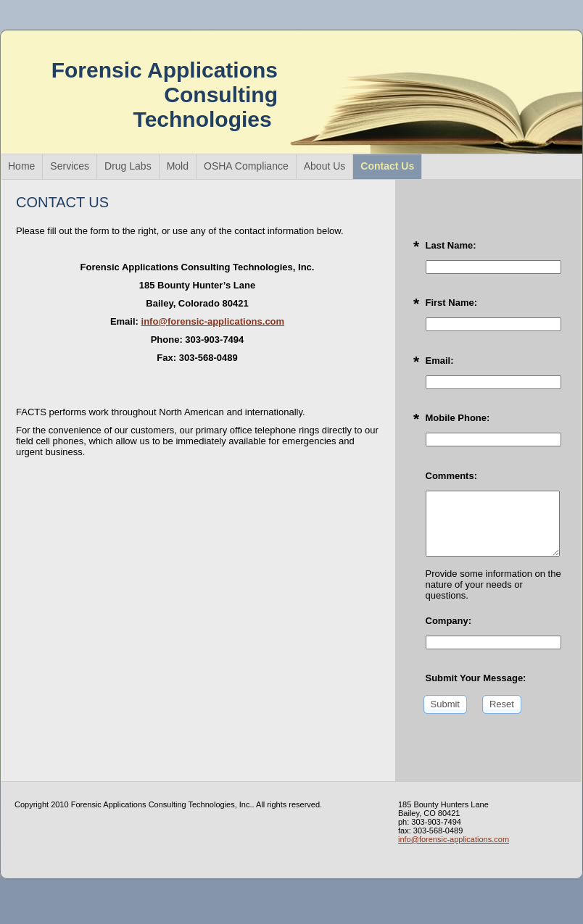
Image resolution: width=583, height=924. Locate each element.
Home (21, 166)
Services (70, 166)
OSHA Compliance (246, 166)
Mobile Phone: (458, 418)
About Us (325, 166)
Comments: (452, 476)
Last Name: (451, 245)
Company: (449, 621)
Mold (178, 166)
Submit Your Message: (476, 678)
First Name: (452, 303)
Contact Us (387, 166)
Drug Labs (128, 166)
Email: (440, 361)
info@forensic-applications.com (213, 321)
